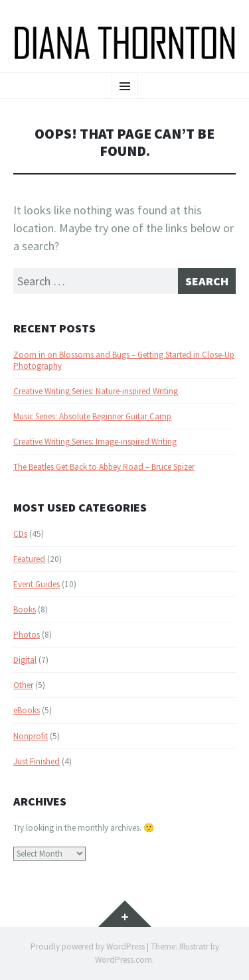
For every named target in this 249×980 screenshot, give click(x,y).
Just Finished (37, 761)
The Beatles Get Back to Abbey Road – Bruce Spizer (104, 467)
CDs (20, 534)
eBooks (27, 710)
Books (25, 609)
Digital (25, 660)
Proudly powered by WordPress (88, 946)
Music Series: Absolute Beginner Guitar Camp (92, 416)
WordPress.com (124, 960)
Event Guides (37, 584)
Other (23, 685)
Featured (29, 559)
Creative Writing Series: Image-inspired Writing (95, 442)
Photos (27, 635)
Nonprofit (31, 736)
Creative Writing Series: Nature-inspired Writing (96, 391)
